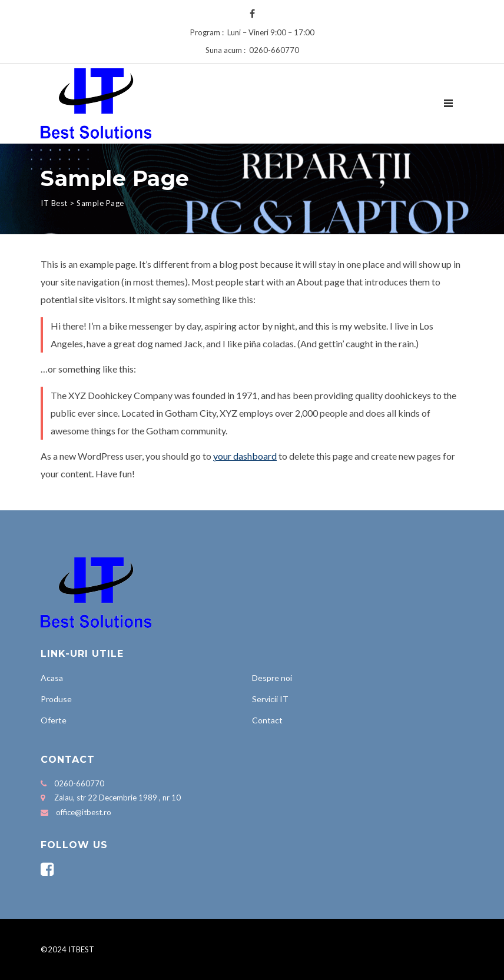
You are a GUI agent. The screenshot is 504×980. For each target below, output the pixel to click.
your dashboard (245, 456)
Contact (267, 720)
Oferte (54, 720)
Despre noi (272, 678)
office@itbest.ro (84, 812)
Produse (56, 699)
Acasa (52, 678)
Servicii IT (270, 699)
